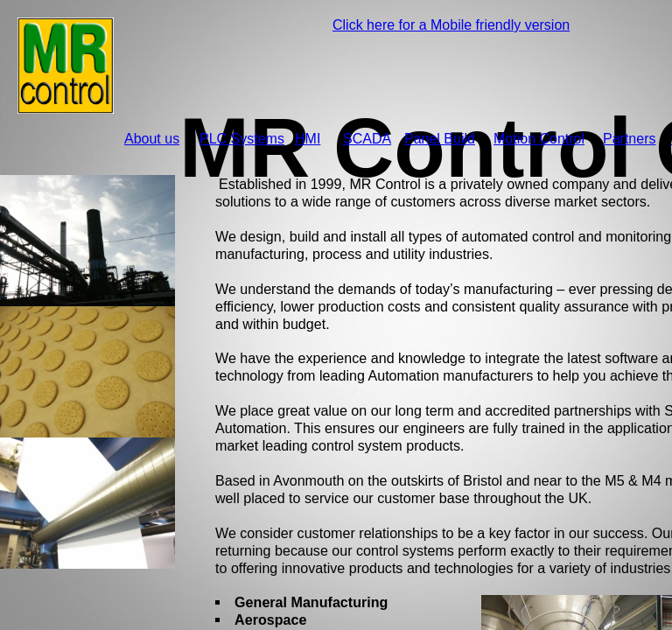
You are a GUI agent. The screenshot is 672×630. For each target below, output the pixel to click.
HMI (308, 139)
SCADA (367, 139)
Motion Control (539, 139)
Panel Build (440, 139)
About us (152, 139)
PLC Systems (242, 139)
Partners (629, 139)
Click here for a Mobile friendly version (451, 25)
